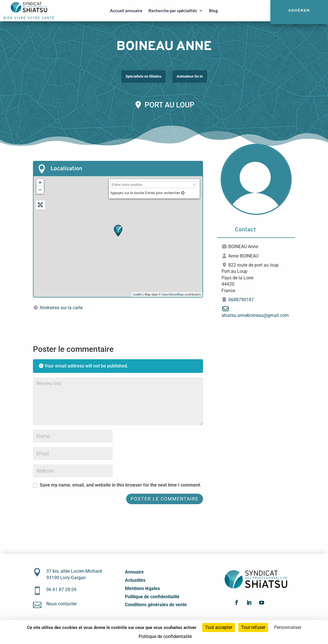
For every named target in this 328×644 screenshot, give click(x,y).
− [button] (40, 190)
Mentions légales (142, 588)
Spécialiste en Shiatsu (143, 76)
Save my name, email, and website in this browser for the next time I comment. (120, 485)
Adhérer (299, 11)
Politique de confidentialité (152, 597)
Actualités (135, 580)
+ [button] (40, 183)
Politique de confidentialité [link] (165, 636)
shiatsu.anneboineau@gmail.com (255, 315)
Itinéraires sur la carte (61, 308)
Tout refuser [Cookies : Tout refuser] (253, 627)
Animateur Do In (190, 76)
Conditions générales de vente (156, 605)
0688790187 (241, 300)
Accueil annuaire (126, 11)
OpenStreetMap (173, 294)
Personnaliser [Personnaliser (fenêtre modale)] (288, 627)
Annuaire (134, 572)
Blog (213, 11)
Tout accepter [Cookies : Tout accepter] (219, 627)
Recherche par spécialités (173, 11)
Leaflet (137, 294)
